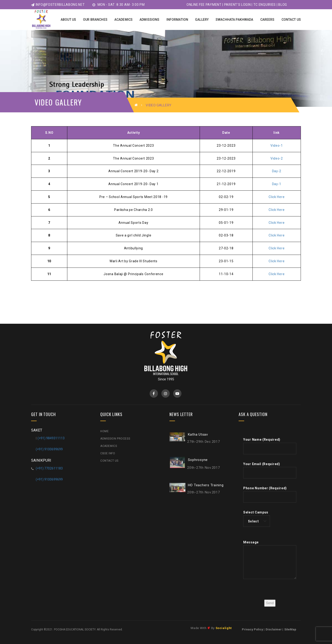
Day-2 (277, 171)
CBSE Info (108, 453)
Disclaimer (274, 629)
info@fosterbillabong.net (58, 5)
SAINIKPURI (41, 460)
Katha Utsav (198, 434)
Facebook (154, 393)
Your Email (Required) (270, 470)
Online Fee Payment (204, 5)
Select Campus (257, 519)
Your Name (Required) (270, 446)
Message (270, 561)
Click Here (277, 197)
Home (104, 431)
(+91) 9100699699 (49, 449)
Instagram (165, 393)
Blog (283, 5)
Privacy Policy (252, 629)
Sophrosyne (198, 460)
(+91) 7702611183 (49, 468)
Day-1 (277, 184)
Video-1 (277, 146)
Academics (109, 446)
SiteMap (290, 629)
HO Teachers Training (206, 485)
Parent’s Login (237, 5)
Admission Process (115, 439)
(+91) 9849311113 (51, 438)
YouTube (177, 393)
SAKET (37, 430)
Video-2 (277, 158)
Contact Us (109, 461)
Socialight (224, 628)
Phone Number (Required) (270, 494)
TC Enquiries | (265, 5)
